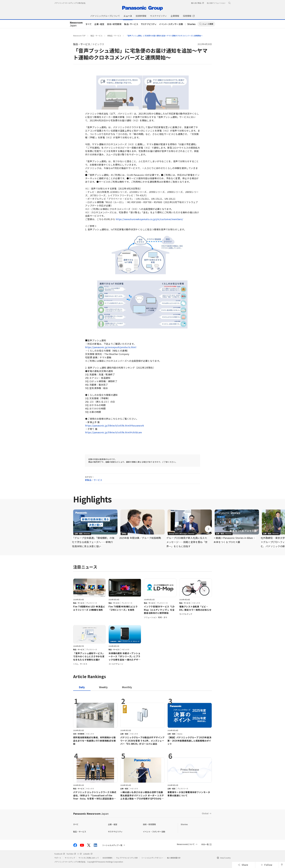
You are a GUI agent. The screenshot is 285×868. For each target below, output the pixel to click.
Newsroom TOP (79, 36)
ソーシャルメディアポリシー (152, 858)
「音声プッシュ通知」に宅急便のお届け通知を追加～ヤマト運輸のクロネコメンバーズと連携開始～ (164, 36)
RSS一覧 (205, 844)
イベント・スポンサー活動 (171, 24)
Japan (76, 24)
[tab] (103, 687)
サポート (58, 858)
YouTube (71, 854)
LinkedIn (88, 854)
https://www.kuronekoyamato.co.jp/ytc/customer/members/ (149, 219)
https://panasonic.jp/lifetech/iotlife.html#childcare (114, 432)
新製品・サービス (114, 36)
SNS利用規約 (107, 858)
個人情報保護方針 (174, 858)
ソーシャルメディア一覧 (112, 845)
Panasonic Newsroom (91, 814)
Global (205, 813)
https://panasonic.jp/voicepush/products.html (111, 347)
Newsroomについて (186, 844)
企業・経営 (99, 24)
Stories (192, 24)
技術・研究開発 (114, 24)
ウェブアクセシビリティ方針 (127, 858)
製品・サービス (131, 24)
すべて (89, 24)
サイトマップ (70, 858)
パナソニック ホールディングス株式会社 (70, 3)
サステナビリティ (149, 24)
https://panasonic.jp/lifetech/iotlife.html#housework (115, 425)
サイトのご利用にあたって (89, 858)
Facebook (60, 854)
